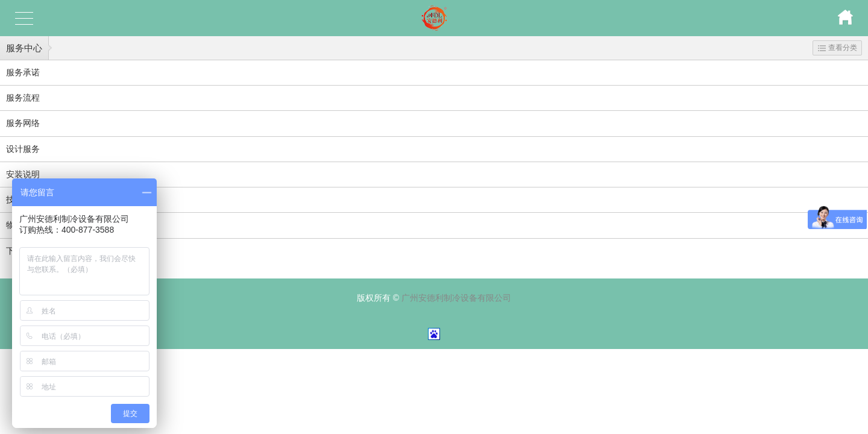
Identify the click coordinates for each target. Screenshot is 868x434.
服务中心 (24, 48)
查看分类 (838, 48)
